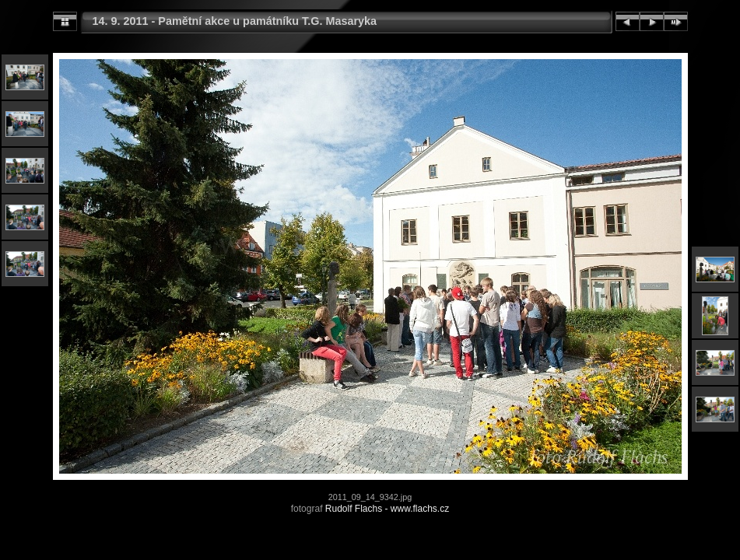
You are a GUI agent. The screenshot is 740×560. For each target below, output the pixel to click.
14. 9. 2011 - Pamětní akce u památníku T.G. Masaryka (235, 21)
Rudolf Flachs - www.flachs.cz (387, 509)
